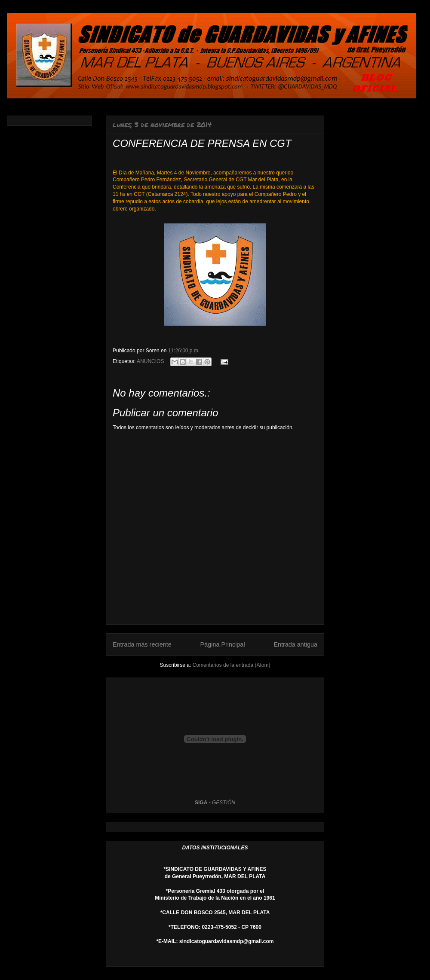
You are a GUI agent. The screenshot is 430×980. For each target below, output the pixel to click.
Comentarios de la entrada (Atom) (232, 665)
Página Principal (223, 644)
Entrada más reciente (142, 644)
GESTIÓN (224, 803)
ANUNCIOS (150, 361)
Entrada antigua (295, 644)
